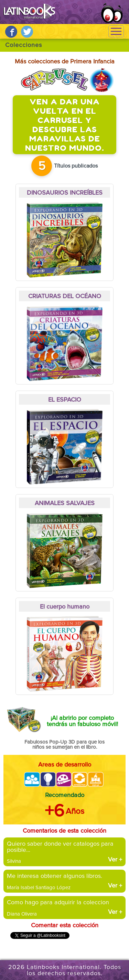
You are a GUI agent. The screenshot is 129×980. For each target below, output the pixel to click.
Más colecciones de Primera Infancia (65, 62)
